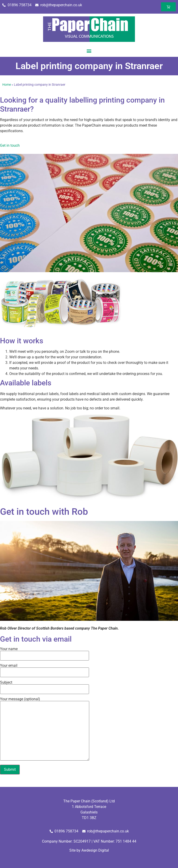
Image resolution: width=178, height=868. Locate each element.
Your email (44, 669)
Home (7, 85)
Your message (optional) (45, 729)
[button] (89, 51)
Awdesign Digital (95, 850)
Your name (44, 652)
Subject (44, 686)
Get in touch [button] (10, 145)
